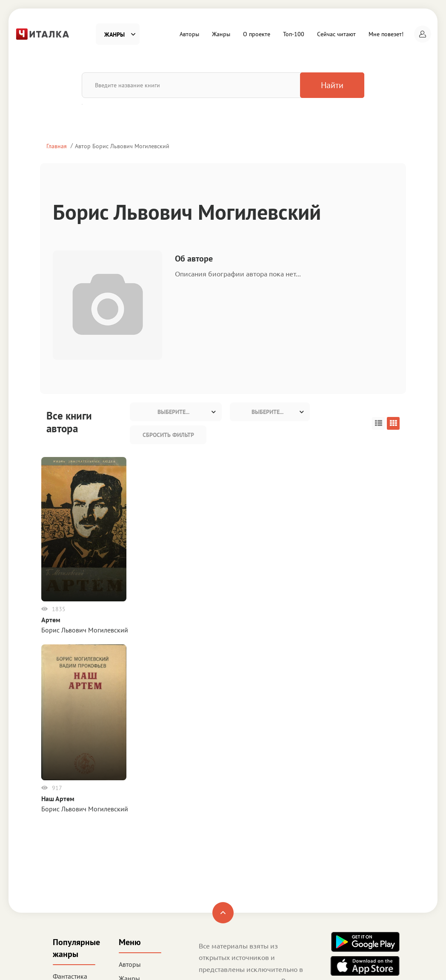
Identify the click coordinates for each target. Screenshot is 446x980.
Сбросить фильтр (168, 435)
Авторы (189, 34)
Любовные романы (69, 843)
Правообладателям (228, 871)
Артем (56, 620)
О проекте (257, 34)
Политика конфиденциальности (247, 860)
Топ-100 (294, 34)
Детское (65, 877)
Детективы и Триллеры (71, 818)
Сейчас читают (336, 34)
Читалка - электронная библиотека (350, 963)
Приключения (74, 863)
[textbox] (176, 412)
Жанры (221, 34)
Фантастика (70, 797)
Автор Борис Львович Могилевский (122, 146)
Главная (57, 146)
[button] (423, 34)
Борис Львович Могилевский (90, 630)
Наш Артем (246, 611)
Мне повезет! (386, 34)
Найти (320, 85)
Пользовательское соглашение (245, 848)
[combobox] (176, 412)
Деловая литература (69, 897)
